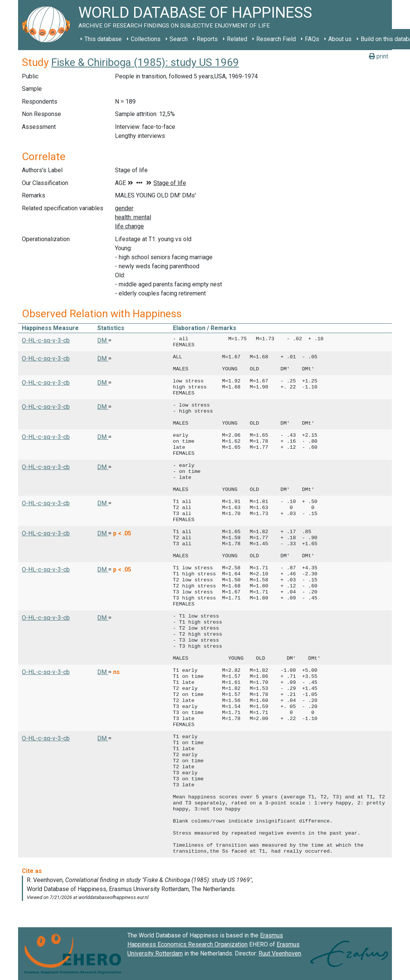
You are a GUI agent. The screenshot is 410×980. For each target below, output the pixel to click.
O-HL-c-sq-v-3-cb (46, 340)
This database (103, 39)
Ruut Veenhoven (280, 953)
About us (340, 39)
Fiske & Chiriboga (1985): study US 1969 (145, 62)
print (379, 56)
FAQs (312, 39)
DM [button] (103, 340)
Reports (207, 39)
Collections (146, 39)
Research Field (276, 39)
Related (237, 39)
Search (179, 39)
